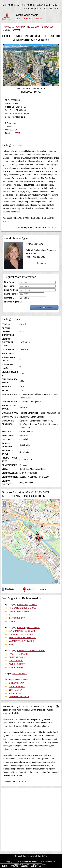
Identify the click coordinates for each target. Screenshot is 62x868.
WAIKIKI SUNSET (17, 664)
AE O (11, 615)
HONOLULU (8, 27)
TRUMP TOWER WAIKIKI (20, 611)
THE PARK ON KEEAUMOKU (22, 634)
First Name (9, 282)
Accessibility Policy (34, 856)
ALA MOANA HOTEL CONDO (22, 631)
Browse (27, 18)
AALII (11, 644)
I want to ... (9, 298)
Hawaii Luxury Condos (27, 605)
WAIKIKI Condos (21, 680)
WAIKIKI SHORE (16, 667)
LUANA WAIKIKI (16, 661)
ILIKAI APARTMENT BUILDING (23, 638)
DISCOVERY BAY (17, 687)
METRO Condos (20, 674)
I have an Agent (11, 302)
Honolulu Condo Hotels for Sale (31, 651)
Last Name (9, 286)
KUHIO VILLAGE (16, 683)
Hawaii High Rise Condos (28, 628)
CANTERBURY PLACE (19, 697)
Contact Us (39, 18)
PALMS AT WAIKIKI (17, 657)
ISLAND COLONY (17, 618)
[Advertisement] (31, 820)
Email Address (11, 290)
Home (17, 18)
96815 (17, 133)
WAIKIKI (20, 27)
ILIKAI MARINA (15, 690)
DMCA (44, 856)
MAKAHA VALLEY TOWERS (21, 641)
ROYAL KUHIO (15, 693)
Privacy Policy (21, 856)
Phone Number (11, 294)
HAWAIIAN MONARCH (19, 654)
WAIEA (12, 621)
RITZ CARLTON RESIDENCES (40, 27)
